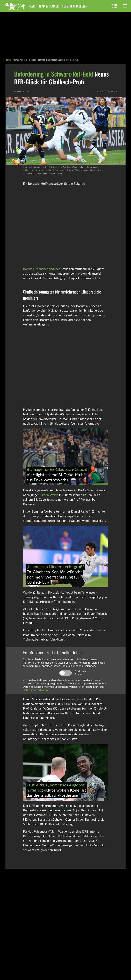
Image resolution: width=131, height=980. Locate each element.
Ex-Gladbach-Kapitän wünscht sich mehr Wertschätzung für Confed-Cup (55, 574)
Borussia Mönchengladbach (42, 269)
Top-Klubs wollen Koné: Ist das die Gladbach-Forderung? (56, 790)
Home (8, 60)
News (32, 6)
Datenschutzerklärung (36, 690)
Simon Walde (49, 495)
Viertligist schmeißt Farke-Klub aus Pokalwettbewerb (57, 474)
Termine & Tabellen (75, 6)
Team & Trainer (49, 6)
